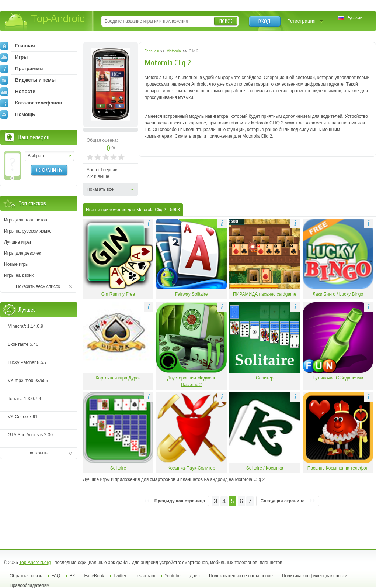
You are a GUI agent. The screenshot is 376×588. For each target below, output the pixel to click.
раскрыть (38, 453)
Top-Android (45, 22)
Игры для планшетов (26, 220)
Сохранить (49, 170)
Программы (22, 69)
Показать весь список (38, 286)
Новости (18, 92)
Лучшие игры (18, 242)
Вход (264, 21)
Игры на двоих (19, 275)
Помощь (18, 114)
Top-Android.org (35, 563)
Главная (18, 46)
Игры (14, 57)
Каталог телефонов (31, 103)
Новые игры (16, 264)
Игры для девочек (22, 253)
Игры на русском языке (28, 231)
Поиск (226, 21)
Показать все (100, 189)
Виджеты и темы (28, 80)
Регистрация (301, 21)
